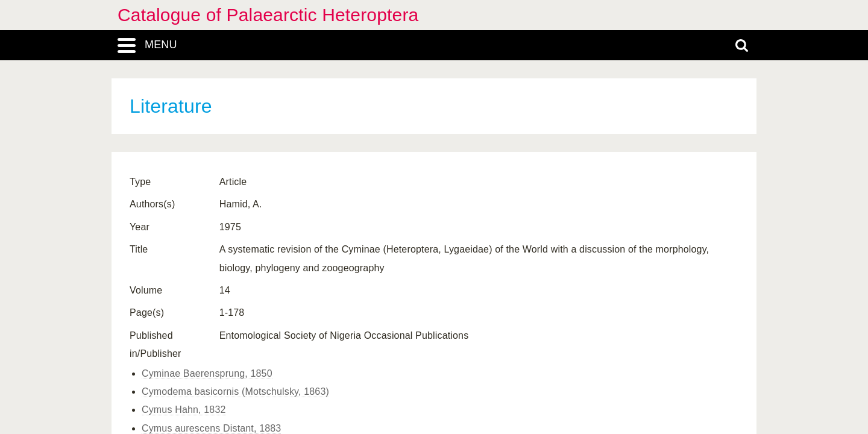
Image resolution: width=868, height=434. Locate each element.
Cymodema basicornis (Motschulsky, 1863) (235, 392)
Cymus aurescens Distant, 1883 (211, 428)
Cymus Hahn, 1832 (184, 410)
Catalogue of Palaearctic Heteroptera (268, 15)
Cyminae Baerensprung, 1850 (207, 373)
